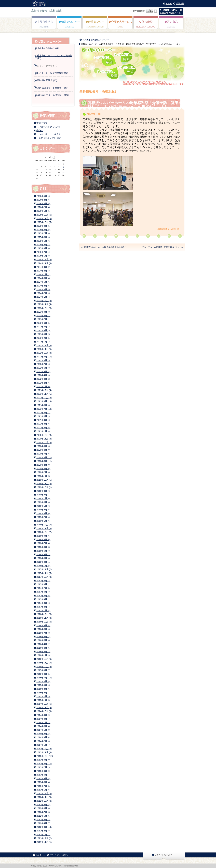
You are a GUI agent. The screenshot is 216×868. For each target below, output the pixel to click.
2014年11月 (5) (44, 707)
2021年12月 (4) (44, 390)
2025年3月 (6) (43, 248)
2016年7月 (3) (43, 633)
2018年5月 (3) (43, 551)
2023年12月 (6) (44, 301)
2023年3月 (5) (43, 334)
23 (63, 172)
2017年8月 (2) (43, 584)
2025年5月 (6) (43, 241)
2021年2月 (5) (43, 428)
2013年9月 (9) (43, 760)
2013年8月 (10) (44, 764)
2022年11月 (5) (44, 349)
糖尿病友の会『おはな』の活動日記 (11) (55, 57)
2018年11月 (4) (44, 528)
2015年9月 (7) (43, 670)
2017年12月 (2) (44, 569)
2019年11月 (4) (44, 484)
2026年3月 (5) (43, 203)
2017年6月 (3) (43, 592)
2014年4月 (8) (43, 734)
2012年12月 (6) (44, 793)
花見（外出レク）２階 (49, 138)
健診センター (95, 25)
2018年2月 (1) (43, 562)
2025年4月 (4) (43, 245)
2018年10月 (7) (44, 532)
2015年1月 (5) (43, 700)
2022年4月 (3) (43, 375)
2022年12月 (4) (44, 345)
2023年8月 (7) (43, 316)
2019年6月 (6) (43, 502)
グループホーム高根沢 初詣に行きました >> (162, 247)
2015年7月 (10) (44, 678)
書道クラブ (42, 123)
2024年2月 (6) (43, 293)
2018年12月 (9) (44, 525)
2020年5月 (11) (44, 461)
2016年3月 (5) (43, 648)
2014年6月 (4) (43, 726)
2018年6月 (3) (43, 547)
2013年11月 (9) (44, 752)
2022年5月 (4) (43, 371)
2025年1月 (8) (43, 256)
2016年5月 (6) (43, 640)
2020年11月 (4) (44, 439)
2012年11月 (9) (44, 797)
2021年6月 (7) (43, 413)
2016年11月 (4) (44, 618)
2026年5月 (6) (43, 196)
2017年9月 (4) (43, 581)
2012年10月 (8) (44, 801)
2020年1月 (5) (43, 476)
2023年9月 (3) (43, 312)
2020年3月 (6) (43, 469)
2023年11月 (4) (44, 304)
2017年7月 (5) (43, 588)
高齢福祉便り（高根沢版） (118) (53, 95)
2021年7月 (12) (44, 409)
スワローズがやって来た (49, 127)
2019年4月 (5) (43, 510)
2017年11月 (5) (44, 573)
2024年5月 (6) (43, 282)
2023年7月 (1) (43, 319)
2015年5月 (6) (43, 685)
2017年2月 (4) (43, 607)
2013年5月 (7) (43, 775)
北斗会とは (40, 855)
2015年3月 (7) (43, 693)
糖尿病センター (69, 25)
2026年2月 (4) (43, 207)
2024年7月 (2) (43, 274)
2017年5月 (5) (43, 596)
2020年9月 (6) (43, 446)
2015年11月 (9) (44, 663)
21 (55, 172)
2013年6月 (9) (43, 771)
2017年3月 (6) (43, 603)
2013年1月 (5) (43, 790)
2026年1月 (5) (43, 211)
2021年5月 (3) (43, 416)
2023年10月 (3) (44, 308)
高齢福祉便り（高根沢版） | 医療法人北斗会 (40, 3)
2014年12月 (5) (44, 704)
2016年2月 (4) (43, 652)
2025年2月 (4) (43, 252)
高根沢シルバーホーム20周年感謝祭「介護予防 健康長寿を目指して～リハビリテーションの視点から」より (140, 105)
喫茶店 (40, 131)
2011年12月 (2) (44, 838)
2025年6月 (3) (43, 237)
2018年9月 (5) (43, 536)
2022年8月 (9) (43, 360)
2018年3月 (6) (43, 558)
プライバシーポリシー (60, 855)
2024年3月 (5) (43, 289)
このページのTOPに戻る (164, 856)
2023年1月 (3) (43, 342)
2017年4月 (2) (43, 599)
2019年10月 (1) (44, 487)
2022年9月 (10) (44, 357)
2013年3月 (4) (43, 782)
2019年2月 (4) (43, 517)
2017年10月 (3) (44, 577)
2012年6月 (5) (43, 816)
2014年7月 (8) (43, 722)
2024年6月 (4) (43, 278)
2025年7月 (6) (43, 233)
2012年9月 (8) (43, 805)
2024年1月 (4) (43, 297)
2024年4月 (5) (43, 286)
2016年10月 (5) (44, 622)
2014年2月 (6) (43, 741)
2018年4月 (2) (43, 554)
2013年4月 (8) (43, 778)
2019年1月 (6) (43, 521)
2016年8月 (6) (43, 629)
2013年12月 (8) (44, 749)
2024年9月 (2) (43, 267)
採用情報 (180, 4)
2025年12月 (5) (44, 215)
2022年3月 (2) (43, 379)
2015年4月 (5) (43, 689)
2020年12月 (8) (44, 435)
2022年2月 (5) (43, 383)
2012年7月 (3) (43, 812)
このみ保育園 (146, 25)
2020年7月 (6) (43, 454)
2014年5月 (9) (43, 730)
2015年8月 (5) (43, 674)
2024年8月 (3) (43, 271)
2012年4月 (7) (43, 823)
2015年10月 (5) (44, 667)
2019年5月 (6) (43, 506)
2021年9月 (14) (44, 401)
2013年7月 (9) (43, 767)
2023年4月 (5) (43, 330)
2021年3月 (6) (43, 424)
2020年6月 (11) (44, 457)
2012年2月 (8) (43, 831)
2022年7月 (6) (43, 364)
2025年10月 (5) (44, 222)
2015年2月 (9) (43, 696)
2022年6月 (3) (43, 368)
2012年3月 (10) (44, 827)
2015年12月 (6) (44, 659)
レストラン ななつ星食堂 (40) (53, 73)
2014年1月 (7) (43, 745)
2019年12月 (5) (44, 480)
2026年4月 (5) (43, 200)
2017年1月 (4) (43, 610)
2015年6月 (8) (43, 681)
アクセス (171, 25)
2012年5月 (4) (43, 820)
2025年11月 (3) (44, 218)
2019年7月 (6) (43, 498)
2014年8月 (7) (43, 719)
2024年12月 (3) (44, 259)
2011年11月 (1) (44, 842)
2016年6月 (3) (43, 637)
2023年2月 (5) (43, 338)
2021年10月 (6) (44, 398)
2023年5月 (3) (43, 327)
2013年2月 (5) (43, 786)
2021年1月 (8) (43, 431)
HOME (169, 4)
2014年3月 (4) (43, 737)
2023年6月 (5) (43, 323)
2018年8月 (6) (43, 539)
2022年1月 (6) (43, 386)
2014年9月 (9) (43, 715)
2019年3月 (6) (43, 513)
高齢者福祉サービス (120, 25)
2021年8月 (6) (43, 405)
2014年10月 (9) (44, 711)
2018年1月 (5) (43, 566)
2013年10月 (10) (45, 756)
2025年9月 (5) (43, 226)
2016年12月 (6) (44, 614)
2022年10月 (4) (44, 353)
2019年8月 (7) (43, 495)
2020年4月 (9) (43, 465)
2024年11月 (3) (44, 263)
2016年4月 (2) (43, 644)
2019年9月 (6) (43, 491)
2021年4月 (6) (43, 420)
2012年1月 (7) (43, 835)
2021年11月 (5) (44, 394)
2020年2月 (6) (43, 472)
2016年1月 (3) (43, 655)
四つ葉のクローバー (100, 40)
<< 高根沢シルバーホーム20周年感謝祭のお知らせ (104, 247)
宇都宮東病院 (44, 25)
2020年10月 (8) (44, 442)
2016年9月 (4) (43, 625)
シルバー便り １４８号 (49, 134)
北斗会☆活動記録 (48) (48, 48)
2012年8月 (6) (43, 808)
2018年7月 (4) (43, 543)
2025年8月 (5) (43, 230)
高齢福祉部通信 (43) (47, 80)
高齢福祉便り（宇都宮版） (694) (53, 88)
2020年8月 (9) (43, 450)
